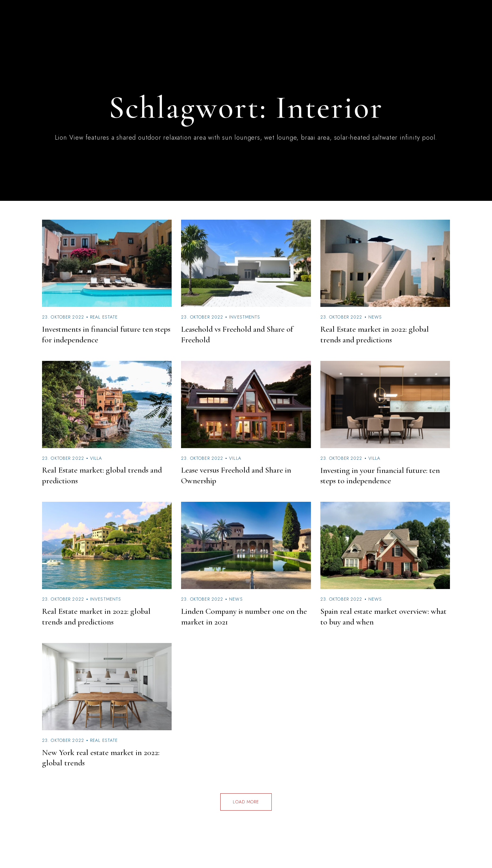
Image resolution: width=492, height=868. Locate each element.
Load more (246, 802)
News (375, 317)
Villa (96, 458)
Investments (245, 317)
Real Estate (104, 317)
